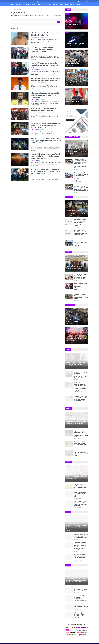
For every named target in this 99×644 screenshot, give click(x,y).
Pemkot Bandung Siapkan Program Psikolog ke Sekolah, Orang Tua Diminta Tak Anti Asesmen (76, 423)
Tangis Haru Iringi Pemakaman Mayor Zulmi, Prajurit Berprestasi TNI (45, 110)
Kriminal (72, 4)
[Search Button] (58, 22)
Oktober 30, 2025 (70, 66)
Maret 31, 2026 (69, 155)
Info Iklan (28, 1)
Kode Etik (24, 1)
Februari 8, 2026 (69, 427)
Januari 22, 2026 (78, 448)
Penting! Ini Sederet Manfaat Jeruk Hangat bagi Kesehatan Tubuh (80, 486)
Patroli (55, 4)
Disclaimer (33, 1)
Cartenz (61, 4)
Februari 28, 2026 (78, 561)
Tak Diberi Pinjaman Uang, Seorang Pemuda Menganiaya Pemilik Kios (81, 536)
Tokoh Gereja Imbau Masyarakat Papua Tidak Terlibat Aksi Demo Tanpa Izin (46, 79)
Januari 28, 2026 (78, 291)
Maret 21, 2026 (77, 192)
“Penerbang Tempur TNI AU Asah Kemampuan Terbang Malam (75, 44)
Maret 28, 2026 (77, 182)
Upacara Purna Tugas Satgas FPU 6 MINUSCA (76, 82)
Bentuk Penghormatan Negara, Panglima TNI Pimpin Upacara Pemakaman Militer (42, 50)
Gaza (67, 309)
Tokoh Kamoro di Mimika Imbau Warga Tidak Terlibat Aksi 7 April (45, 34)
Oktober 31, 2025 (70, 28)
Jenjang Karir (39, 1)
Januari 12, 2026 (78, 619)
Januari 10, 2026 (78, 498)
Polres (39, 4)
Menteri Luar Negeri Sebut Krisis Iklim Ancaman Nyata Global (76, 100)
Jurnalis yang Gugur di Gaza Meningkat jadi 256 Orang (74, 63)
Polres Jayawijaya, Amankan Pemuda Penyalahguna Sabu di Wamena (80, 615)
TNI (50, 4)
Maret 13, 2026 (77, 552)
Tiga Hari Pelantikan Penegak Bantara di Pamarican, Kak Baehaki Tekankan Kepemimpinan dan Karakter (81, 434)
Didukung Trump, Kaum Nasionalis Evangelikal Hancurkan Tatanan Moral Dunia (45, 65)
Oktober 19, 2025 (70, 84)
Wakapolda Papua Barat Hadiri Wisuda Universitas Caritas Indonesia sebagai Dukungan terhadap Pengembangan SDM (81, 176)
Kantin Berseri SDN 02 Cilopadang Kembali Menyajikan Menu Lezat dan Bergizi (80, 444)
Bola (67, 4)
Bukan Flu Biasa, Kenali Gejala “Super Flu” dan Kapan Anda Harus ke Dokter (80, 494)
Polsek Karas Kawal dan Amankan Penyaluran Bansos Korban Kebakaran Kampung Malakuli (80, 286)
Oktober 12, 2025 (70, 103)
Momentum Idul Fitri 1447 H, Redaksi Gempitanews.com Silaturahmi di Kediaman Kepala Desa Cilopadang (81, 375)
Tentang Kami (18, 1)
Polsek (45, 4)
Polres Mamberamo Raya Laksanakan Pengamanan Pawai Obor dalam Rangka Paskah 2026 (45, 125)
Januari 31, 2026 (78, 602)
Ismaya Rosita (35, 37)
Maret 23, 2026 (77, 380)
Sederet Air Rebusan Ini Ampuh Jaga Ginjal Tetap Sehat (76, 477)
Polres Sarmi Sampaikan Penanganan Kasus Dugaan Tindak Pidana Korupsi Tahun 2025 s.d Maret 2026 (76, 526)
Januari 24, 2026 (78, 610)
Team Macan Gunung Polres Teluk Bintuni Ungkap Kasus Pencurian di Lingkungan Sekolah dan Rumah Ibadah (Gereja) (81, 546)
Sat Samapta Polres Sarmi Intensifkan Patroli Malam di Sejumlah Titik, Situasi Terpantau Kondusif (45, 172)
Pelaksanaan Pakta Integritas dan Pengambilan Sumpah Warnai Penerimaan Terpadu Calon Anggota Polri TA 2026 (76, 151)
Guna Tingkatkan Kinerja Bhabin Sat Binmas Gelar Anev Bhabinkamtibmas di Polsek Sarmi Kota (81, 277)
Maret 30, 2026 (77, 170)
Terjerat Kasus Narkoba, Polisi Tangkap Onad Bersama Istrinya (75, 25)
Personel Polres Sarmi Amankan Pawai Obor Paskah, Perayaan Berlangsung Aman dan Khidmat (45, 156)
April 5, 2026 (41, 113)
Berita (67, 14)
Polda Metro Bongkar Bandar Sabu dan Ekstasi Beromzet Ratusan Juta (81, 607)
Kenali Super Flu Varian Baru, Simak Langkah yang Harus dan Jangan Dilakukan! (81, 504)
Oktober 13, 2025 (70, 323)
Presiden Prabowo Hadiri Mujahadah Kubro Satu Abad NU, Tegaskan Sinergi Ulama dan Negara (81, 399)
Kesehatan (79, 4)
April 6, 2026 (41, 37)
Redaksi (13, 1)
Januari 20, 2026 (78, 300)
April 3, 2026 (77, 247)
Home (27, 4)
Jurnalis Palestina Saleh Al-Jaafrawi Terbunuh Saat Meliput (76, 321)
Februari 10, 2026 (78, 393)
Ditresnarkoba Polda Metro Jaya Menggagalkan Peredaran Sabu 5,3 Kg (80, 598)
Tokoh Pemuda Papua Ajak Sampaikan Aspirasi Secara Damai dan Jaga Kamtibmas (45, 95)
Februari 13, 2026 (70, 480)
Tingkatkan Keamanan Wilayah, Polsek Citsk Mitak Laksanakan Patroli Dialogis (81, 296)
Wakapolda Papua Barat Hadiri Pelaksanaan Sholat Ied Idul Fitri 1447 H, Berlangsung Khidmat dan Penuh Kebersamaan (81, 188)
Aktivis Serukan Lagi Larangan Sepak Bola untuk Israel (76, 339)
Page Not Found (18, 9)
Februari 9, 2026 (78, 404)
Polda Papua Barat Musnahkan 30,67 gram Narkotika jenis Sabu (80, 589)
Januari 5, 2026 (77, 508)
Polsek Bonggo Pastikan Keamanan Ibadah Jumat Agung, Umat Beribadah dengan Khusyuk (76, 267)
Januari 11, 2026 (77, 457)
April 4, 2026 (41, 176)
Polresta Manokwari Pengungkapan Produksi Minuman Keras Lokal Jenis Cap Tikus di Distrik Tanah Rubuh (76, 580)
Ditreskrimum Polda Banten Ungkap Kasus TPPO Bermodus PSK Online (80, 557)
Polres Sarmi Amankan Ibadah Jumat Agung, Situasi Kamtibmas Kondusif (80, 243)
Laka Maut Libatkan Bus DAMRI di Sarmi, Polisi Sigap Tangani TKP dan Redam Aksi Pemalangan (46, 141)
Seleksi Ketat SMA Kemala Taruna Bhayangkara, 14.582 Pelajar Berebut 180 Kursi (81, 453)
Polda (33, 4)
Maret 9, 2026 (69, 584)
